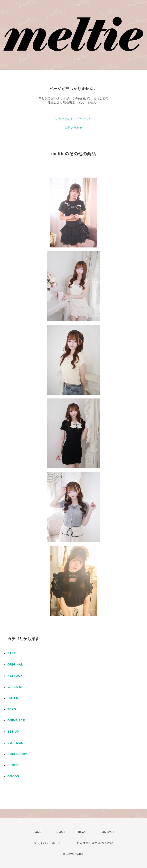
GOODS (13, 776)
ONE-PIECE (16, 720)
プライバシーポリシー (49, 843)
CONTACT (107, 832)
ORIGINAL (15, 665)
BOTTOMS (15, 743)
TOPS (12, 709)
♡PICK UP (16, 687)
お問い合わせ (73, 128)
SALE (12, 653)
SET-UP (13, 732)
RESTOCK (15, 676)
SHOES (13, 765)
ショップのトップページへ (73, 119)
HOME (37, 832)
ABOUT (60, 832)
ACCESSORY (17, 754)
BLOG (82, 832)
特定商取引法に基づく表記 (95, 843)
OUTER (13, 698)
